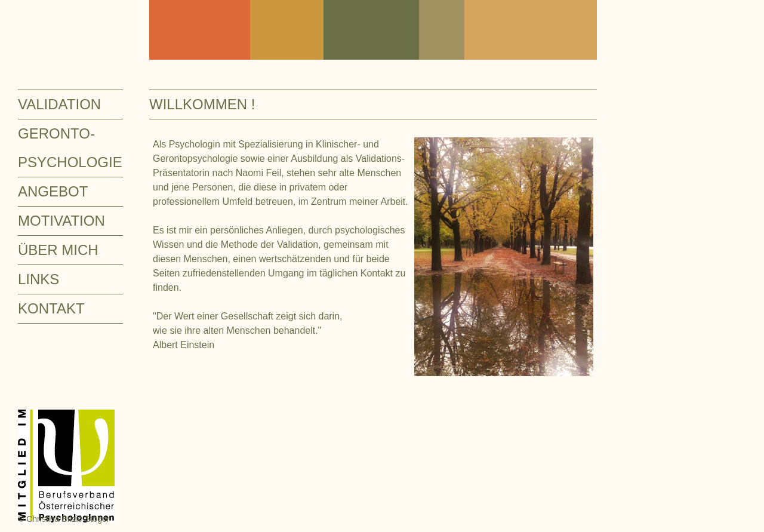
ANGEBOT (53, 191)
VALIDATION (59, 104)
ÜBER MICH (58, 250)
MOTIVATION (61, 221)
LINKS (38, 279)
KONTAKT (51, 308)
